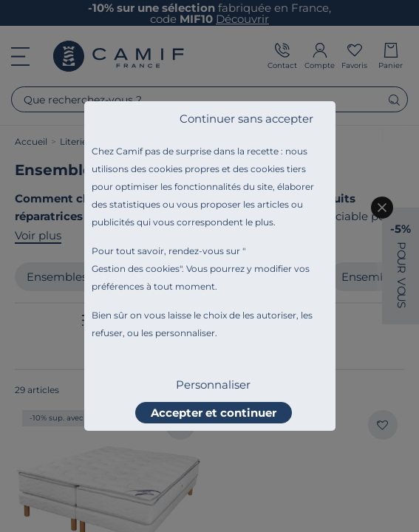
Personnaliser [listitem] (213, 385)
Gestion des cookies (136, 269)
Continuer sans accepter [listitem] (246, 119)
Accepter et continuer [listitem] (214, 413)
